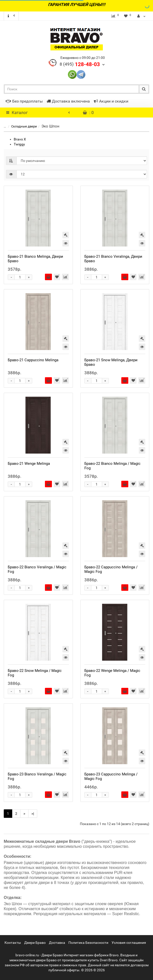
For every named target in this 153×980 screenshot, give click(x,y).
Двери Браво (35, 943)
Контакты (13, 943)
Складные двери (21, 126)
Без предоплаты (24, 101)
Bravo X (20, 139)
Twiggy (19, 144)
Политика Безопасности (88, 943)
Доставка (57, 943)
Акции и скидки (111, 101)
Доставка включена (68, 101)
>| (33, 814)
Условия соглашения (129, 943)
